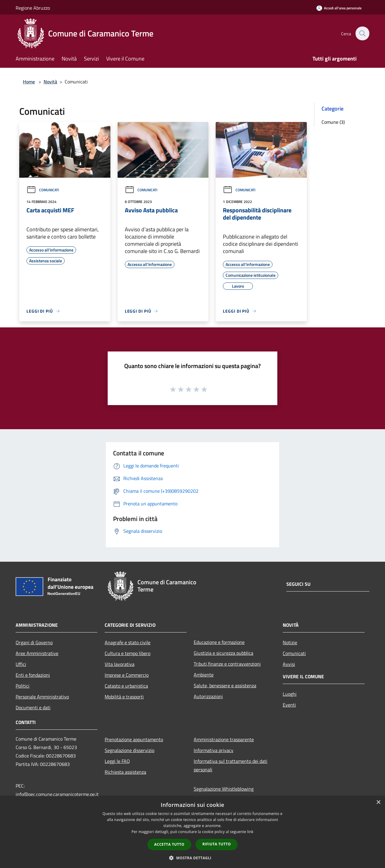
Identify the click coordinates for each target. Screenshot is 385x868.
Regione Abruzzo (33, 8)
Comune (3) (333, 122)
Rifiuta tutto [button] (217, 844)
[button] (192, 858)
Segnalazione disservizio (129, 750)
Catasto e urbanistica (126, 686)
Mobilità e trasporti (124, 697)
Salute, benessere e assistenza (225, 685)
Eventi (289, 705)
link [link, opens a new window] (250, 832)
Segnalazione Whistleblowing (224, 789)
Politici (23, 686)
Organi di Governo (34, 642)
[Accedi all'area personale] (339, 8)
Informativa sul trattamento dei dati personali (231, 765)
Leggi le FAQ (117, 761)
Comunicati (43, 190)
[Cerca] (362, 33)
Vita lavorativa (120, 664)
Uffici (21, 664)
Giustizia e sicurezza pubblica (223, 653)
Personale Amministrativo (42, 697)
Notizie (290, 642)
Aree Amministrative (37, 653)
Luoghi (290, 694)
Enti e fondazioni (33, 675)
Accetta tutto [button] (169, 844)
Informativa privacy (214, 750)
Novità (50, 82)
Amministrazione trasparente (224, 739)
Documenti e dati (33, 707)
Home (29, 82)
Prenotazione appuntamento (134, 739)
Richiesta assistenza (125, 772)
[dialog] (192, 832)
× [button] (378, 802)
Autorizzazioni (208, 696)
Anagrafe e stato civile (128, 642)
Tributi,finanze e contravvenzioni (227, 664)
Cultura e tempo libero (128, 653)
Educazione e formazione (219, 642)
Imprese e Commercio (127, 675)
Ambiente (204, 675)
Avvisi (289, 664)
